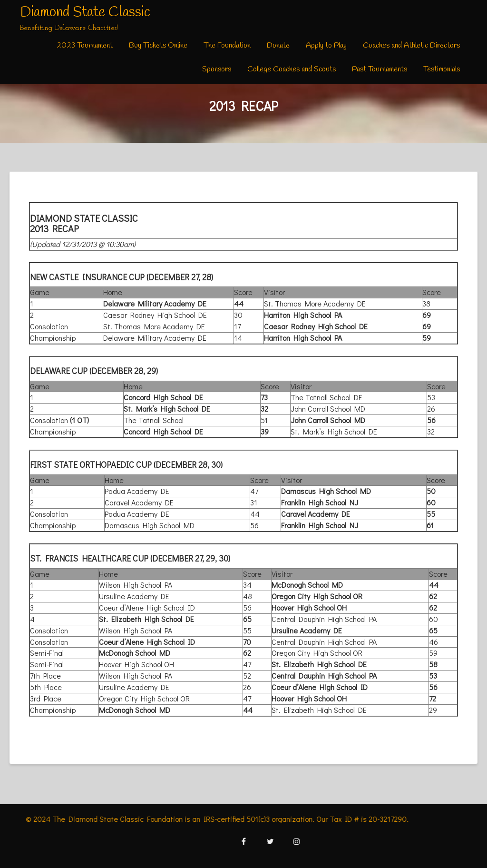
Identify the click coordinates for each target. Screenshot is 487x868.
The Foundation (227, 45)
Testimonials (442, 69)
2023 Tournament (85, 45)
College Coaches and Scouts (292, 69)
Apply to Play (326, 45)
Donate (278, 45)
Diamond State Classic (85, 12)
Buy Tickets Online (158, 45)
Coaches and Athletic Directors (411, 45)
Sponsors (217, 69)
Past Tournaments (380, 69)
